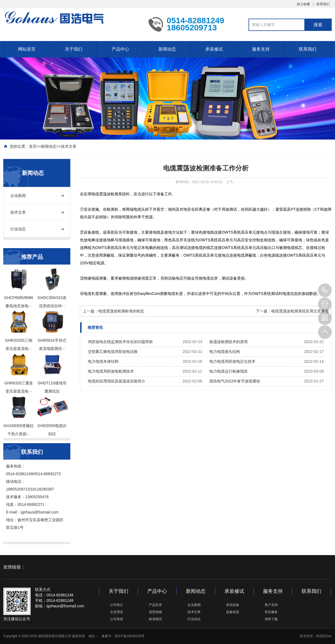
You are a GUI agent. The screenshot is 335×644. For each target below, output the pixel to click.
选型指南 (155, 612)
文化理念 (117, 612)
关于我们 (74, 49)
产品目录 (155, 605)
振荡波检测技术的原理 (229, 342)
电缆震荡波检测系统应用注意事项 (300, 311)
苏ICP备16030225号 (130, 636)
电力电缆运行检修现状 (229, 371)
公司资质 (117, 619)
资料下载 (271, 619)
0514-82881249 (325, 290)
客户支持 (271, 605)
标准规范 (155, 619)
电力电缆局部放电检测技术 (111, 371)
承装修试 (214, 49)
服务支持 (261, 49)
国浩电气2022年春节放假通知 (235, 381)
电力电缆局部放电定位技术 (232, 361)
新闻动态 (167, 49)
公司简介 (117, 605)
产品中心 (120, 49)
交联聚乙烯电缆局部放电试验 (113, 352)
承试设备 (233, 605)
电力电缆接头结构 (225, 352)
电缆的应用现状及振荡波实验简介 (117, 381)
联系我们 (323, 4)
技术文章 (69, 146)
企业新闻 (18, 196)
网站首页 (27, 49)
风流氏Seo (324, 636)
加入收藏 (303, 4)
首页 (33, 146)
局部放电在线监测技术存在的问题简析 (120, 342)
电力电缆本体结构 (103, 361)
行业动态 (18, 229)
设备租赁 (233, 612)
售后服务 (271, 612)
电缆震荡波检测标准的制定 (121, 311)
